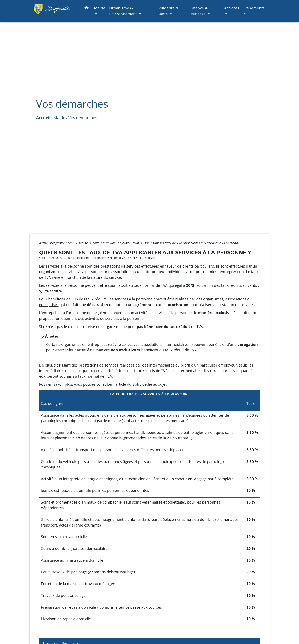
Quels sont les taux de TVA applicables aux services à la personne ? (193, 243)
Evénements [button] (253, 8)
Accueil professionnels (56, 243)
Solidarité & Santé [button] (168, 11)
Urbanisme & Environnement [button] (124, 11)
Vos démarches (83, 118)
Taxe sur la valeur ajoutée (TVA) (116, 243)
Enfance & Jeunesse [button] (199, 11)
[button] (86, 8)
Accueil (43, 118)
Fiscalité (82, 243)
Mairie (59, 118)
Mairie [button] (100, 8)
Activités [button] (232, 8)
